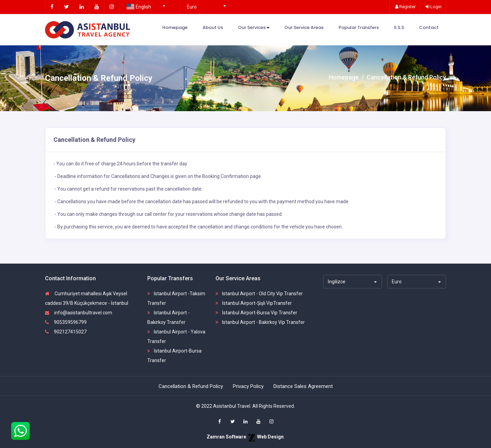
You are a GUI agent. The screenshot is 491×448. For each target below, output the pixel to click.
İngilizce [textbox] (337, 282)
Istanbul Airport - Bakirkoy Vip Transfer (260, 322)
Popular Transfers (359, 27)
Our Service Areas (304, 27)
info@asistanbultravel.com (79, 313)
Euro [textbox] (192, 7)
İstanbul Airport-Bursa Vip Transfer (256, 313)
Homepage (175, 27)
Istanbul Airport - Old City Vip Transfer (259, 294)
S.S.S (399, 27)
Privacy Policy (248, 386)
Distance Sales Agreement (303, 386)
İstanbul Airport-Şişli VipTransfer (254, 303)
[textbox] (145, 7)
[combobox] (145, 4)
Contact (429, 27)
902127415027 (66, 332)
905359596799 (66, 322)
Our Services (254, 28)
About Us (213, 27)
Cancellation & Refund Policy (191, 386)
